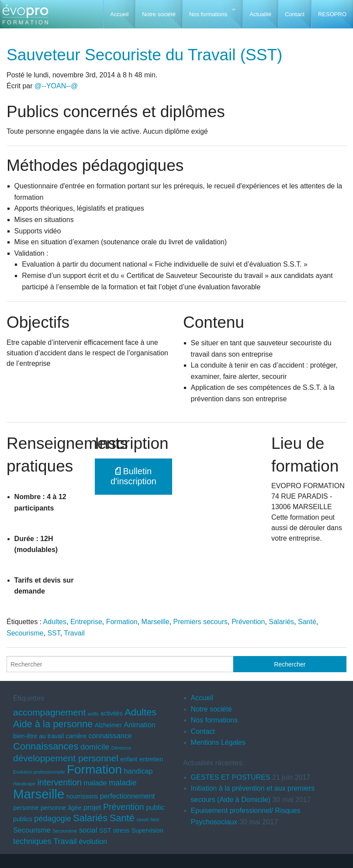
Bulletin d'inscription (133, 476)
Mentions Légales (218, 742)
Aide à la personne (53, 724)
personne (26, 808)
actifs (93, 714)
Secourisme (25, 633)
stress (121, 830)
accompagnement (49, 712)
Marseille (156, 622)
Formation (122, 622)
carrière (76, 736)
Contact (295, 14)
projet (92, 807)
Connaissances (46, 746)
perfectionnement (128, 796)
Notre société (159, 14)
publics (23, 819)
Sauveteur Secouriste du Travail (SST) (144, 55)
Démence (121, 748)
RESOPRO (332, 14)
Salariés (281, 622)
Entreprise (86, 622)
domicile (95, 747)
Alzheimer (108, 725)
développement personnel (66, 758)
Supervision (147, 830)
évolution (93, 841)
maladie (123, 783)
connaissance (110, 736)
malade (95, 783)
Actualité (260, 14)
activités (112, 713)
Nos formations (208, 14)
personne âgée (61, 808)
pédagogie (53, 819)
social (88, 830)
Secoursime (65, 831)
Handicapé (24, 784)
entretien (151, 759)
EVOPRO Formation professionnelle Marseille (25, 18)
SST (54, 633)
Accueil (119, 14)
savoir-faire (148, 819)
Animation (140, 725)
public (155, 807)
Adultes (55, 622)
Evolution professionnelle (39, 772)
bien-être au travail (38, 736)
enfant (129, 759)
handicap (138, 771)
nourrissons (82, 796)
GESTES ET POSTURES (231, 777)
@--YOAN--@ (56, 86)
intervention (59, 782)
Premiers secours (201, 622)
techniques (32, 841)
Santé (307, 622)
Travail (74, 633)
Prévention (248, 622)
